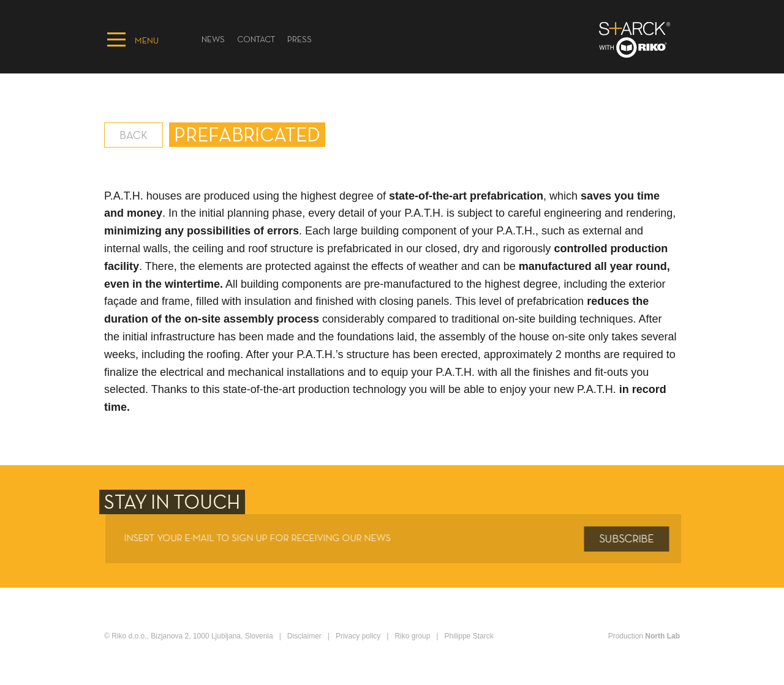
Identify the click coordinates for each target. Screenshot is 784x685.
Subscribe (629, 539)
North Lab (662, 636)
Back (134, 136)
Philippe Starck (469, 636)
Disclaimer (304, 636)
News (213, 40)
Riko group (412, 636)
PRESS (300, 40)
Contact (256, 40)
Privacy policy (358, 636)
